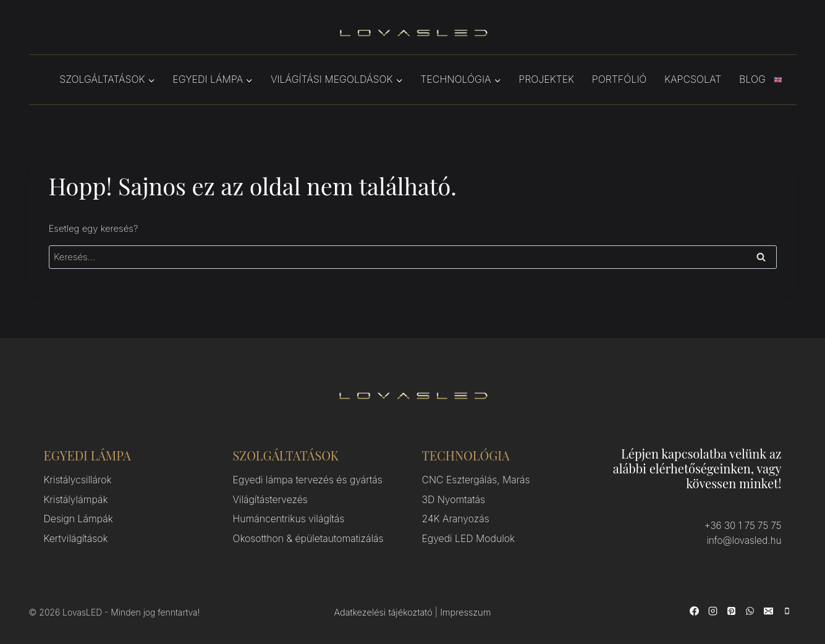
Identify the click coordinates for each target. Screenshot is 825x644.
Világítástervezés (269, 498)
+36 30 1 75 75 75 (744, 526)
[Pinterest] (732, 610)
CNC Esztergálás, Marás (473, 480)
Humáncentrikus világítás (286, 517)
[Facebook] (695, 610)
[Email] (769, 610)
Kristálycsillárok (76, 480)
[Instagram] (713, 610)
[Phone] (787, 610)
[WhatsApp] (750, 610)
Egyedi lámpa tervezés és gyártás (304, 480)
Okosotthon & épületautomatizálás (304, 536)
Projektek (546, 79)
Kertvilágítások (74, 536)
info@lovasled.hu (745, 540)
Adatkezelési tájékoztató (384, 612)
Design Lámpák (77, 517)
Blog (752, 79)
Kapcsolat (693, 79)
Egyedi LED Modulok (466, 536)
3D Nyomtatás (452, 498)
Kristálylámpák (74, 498)
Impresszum (464, 612)
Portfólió (620, 79)
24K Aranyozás (454, 517)
